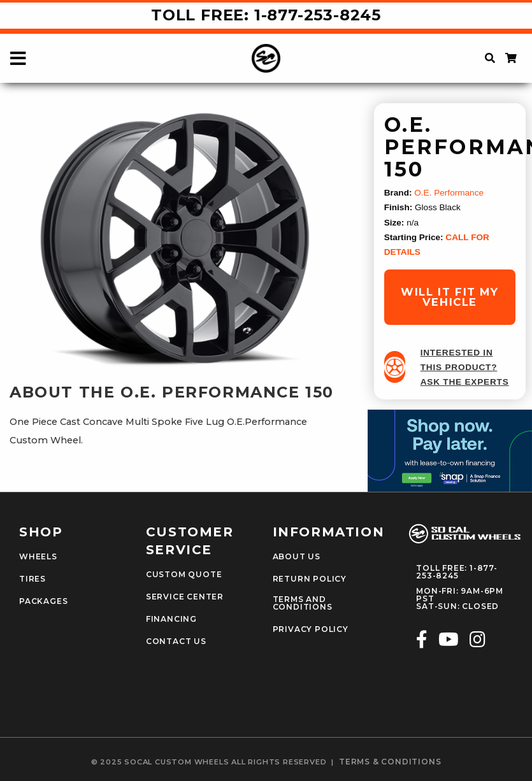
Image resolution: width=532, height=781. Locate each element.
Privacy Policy (311, 629)
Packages (43, 601)
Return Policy (310, 579)
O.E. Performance (449, 193)
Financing (171, 619)
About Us (297, 557)
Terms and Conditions (303, 603)
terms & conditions (390, 762)
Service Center (185, 597)
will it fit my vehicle (449, 297)
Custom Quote (184, 575)
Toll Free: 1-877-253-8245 (266, 15)
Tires (32, 579)
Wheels (38, 557)
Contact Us (176, 641)
